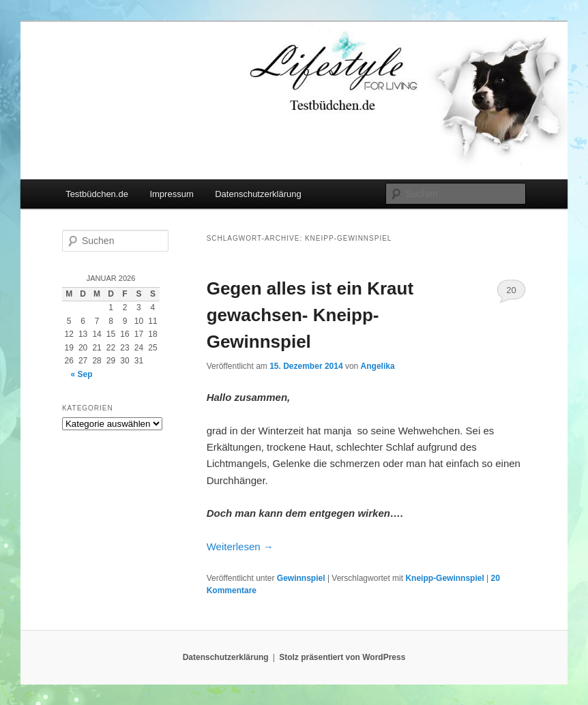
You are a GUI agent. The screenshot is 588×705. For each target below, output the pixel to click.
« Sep (82, 374)
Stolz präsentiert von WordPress (342, 657)
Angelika (378, 366)
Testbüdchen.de (97, 194)
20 (511, 290)
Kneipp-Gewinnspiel (444, 578)
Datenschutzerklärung (258, 194)
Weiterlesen (240, 546)
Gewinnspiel (301, 578)
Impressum (171, 194)
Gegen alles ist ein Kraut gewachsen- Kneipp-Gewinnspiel (310, 315)
